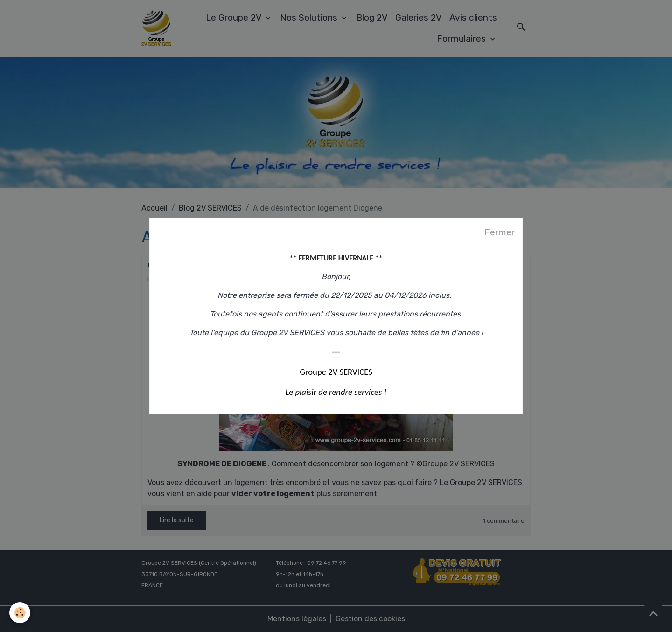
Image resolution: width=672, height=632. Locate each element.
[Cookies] (20, 613)
